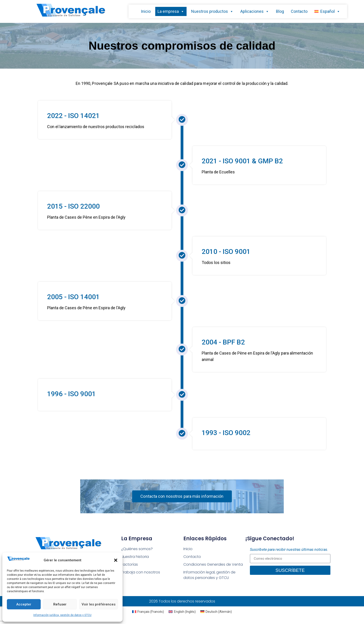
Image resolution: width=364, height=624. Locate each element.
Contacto (299, 11)
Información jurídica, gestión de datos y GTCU (62, 615)
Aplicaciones (255, 11)
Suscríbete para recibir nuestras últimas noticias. (289, 550)
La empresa (171, 11)
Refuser (60, 604)
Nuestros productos (212, 11)
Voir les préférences (99, 604)
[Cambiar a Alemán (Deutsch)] (216, 612)
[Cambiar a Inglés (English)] (182, 612)
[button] (116, 560)
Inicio (146, 11)
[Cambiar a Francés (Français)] (148, 612)
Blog (280, 11)
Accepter (24, 604)
